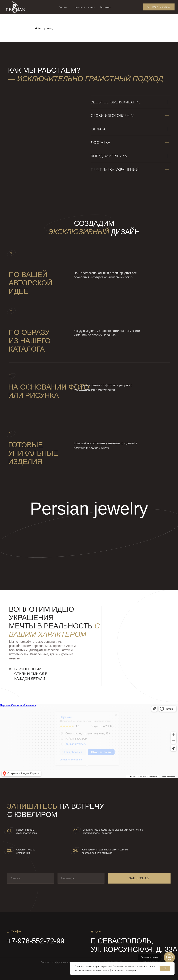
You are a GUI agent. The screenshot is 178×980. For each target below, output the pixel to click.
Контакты (105, 7)
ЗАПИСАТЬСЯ (139, 878)
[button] (159, 7)
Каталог (64, 7)
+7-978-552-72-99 (36, 941)
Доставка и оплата (85, 7)
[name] (31, 878)
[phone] (81, 878)
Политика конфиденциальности (58, 962)
